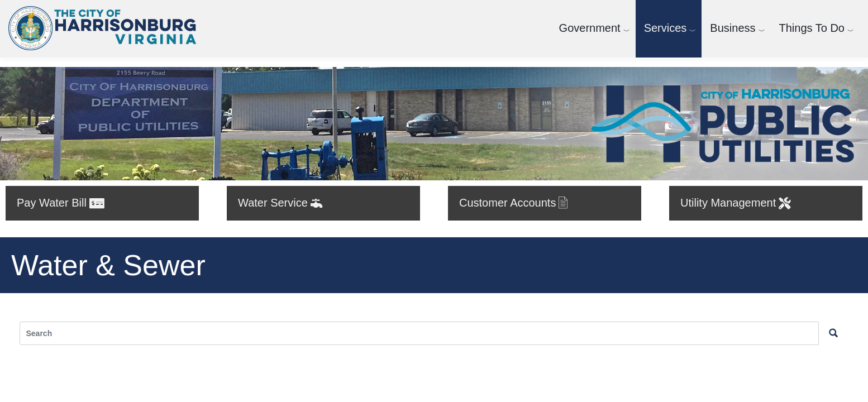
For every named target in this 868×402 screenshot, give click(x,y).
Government (590, 28)
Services (666, 28)
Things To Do (812, 28)
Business (733, 28)
